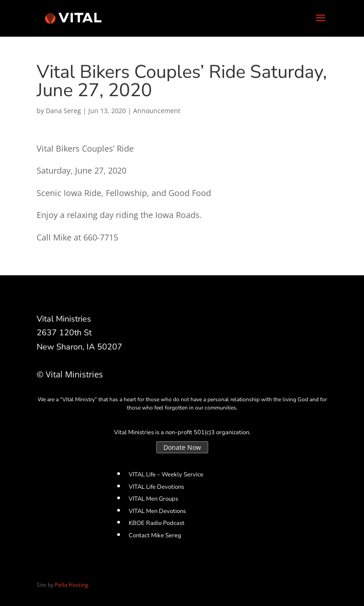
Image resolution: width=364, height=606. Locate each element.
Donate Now (182, 447)
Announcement (157, 111)
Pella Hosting (72, 585)
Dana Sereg (63, 111)
